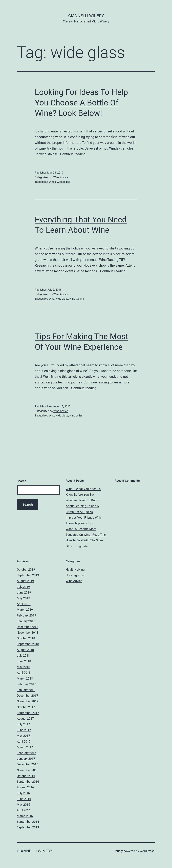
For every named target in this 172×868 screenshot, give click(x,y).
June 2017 (24, 730)
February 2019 (26, 615)
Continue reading (73, 154)
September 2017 (28, 713)
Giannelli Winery (86, 16)
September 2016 (28, 782)
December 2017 (27, 696)
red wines (50, 182)
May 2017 (23, 736)
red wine (49, 299)
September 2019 (28, 575)
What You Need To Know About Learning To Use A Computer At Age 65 (82, 506)
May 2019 (23, 598)
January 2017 (26, 759)
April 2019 (24, 604)
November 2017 (28, 701)
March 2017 (25, 747)
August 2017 (25, 719)
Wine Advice (61, 177)
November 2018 (28, 633)
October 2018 (26, 638)
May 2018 (23, 667)
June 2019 (24, 592)
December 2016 (27, 764)
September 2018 (28, 644)
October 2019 (26, 569)
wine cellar (76, 416)
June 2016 (24, 799)
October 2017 (26, 707)
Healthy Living (75, 569)
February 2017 (26, 753)
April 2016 (24, 810)
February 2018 (26, 684)
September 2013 (28, 827)
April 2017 (24, 741)
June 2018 (24, 661)
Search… (23, 481)
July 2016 (23, 793)
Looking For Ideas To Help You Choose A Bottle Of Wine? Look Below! (81, 103)
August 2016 (25, 787)
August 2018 (25, 650)
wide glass (63, 182)
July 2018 (23, 655)
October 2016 (26, 776)
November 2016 (28, 770)
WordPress (147, 851)
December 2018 (27, 627)
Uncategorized (75, 575)
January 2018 (26, 690)
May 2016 (23, 805)
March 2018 (25, 678)
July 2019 (23, 587)
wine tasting (77, 299)
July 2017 (23, 724)
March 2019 (25, 610)
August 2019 (25, 581)
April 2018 (24, 673)
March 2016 (25, 816)
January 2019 (26, 621)
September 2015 (28, 822)
